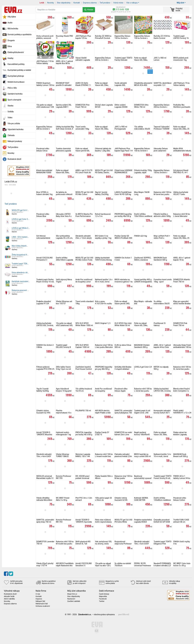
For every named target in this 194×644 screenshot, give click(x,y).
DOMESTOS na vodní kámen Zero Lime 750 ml (123, 435)
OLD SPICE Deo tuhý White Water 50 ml (123, 324)
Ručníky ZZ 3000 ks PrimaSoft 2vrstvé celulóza (103, 38)
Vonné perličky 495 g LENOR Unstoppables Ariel (143, 282)
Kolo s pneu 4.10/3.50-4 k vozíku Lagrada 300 (103, 304)
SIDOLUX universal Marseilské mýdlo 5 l (45, 477)
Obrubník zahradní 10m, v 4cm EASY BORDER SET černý (44, 456)
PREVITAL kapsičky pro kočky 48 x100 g (84, 433)
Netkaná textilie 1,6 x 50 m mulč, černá (104, 281)
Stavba (10, 106)
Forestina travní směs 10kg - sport (163, 281)
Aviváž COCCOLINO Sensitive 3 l (84, 564)
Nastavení (71, 599)
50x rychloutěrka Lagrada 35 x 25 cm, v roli (64, 238)
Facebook (103, 599)
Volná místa (118, 3)
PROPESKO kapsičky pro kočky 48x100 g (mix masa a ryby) (123, 216)
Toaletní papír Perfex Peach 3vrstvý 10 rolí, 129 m (45, 282)
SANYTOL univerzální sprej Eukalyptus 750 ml (123, 413)
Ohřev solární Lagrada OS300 (121, 106)
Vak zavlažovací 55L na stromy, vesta (103, 543)
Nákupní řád (40, 601)
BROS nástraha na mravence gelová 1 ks (124, 281)
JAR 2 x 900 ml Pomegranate (121, 128)
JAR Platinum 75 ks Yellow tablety (181, 84)
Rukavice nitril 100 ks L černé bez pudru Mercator (143, 391)
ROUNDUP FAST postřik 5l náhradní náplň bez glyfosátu (64, 85)
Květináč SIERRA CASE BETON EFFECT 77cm (141, 500)
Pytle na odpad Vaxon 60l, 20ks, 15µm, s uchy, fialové (143, 325)
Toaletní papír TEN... (20, 264)
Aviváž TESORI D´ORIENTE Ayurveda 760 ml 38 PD (84, 522)
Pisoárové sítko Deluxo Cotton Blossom (180, 500)
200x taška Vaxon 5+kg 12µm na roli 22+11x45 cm (63, 369)
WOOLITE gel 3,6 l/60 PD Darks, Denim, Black (104, 173)
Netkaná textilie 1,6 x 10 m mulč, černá (162, 455)
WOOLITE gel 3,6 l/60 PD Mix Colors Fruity (84, 259)
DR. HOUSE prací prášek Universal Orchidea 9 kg (82, 478)
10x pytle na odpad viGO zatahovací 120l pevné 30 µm (45, 107)
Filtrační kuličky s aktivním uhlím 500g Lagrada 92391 (162, 216)
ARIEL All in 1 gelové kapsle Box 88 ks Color (64, 63)
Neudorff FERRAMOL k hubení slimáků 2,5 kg (162, 566)
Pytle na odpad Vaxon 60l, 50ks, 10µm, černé (63, 173)
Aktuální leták (9, 596)
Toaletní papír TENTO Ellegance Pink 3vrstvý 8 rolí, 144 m (163, 544)
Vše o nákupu (132, 3)
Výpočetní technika (15, 129)
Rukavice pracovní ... (20, 290)
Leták (42, 3)
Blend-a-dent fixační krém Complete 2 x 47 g (181, 391)
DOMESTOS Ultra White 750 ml (141, 106)
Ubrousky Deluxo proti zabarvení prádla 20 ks (161, 151)
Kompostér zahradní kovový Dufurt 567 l (162, 412)
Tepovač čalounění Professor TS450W (162, 128)
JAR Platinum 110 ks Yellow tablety (45, 62)
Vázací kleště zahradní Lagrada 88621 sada (83, 60)
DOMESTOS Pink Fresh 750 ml (180, 324)
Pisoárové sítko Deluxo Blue (43, 215)
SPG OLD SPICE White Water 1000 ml (84, 324)
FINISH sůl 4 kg (141, 236)
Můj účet (180, 3)
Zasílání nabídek (74, 601)
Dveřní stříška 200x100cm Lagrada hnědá (64, 260)
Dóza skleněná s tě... (20, 273)
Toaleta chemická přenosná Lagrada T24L (63, 151)
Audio (10, 23)
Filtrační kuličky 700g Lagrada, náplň (143, 171)
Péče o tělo (12, 88)
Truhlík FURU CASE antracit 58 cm (181, 521)
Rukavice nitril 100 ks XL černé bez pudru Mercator (182, 369)
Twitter (102, 601)
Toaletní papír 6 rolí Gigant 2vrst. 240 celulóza (142, 413)
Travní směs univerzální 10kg (82, 128)
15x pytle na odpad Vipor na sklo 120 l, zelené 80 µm (103, 566)
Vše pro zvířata (14, 123)
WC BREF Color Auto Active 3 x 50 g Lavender (182, 566)
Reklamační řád (42, 604)
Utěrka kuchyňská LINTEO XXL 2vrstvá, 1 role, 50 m (162, 391)
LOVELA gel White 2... (21, 228)
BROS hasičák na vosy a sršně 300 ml (142, 455)
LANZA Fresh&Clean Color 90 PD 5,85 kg (123, 193)
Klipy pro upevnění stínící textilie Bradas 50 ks (182, 304)
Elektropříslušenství (16, 52)
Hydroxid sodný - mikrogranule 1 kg (63, 433)
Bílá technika (13, 29)
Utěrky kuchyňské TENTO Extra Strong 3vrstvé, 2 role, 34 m (103, 260)
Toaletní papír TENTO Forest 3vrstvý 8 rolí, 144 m (163, 478)
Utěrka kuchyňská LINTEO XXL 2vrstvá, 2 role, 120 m (45, 325)
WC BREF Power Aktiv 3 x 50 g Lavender (63, 500)
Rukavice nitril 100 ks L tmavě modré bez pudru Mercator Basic (104, 456)
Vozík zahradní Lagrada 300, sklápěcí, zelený (121, 85)
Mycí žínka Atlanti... (20, 246)
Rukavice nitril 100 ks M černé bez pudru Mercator (163, 194)
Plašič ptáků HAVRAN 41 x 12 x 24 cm (182, 413)
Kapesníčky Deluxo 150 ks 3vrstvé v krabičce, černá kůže (162, 173)
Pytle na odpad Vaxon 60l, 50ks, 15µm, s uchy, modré (143, 60)
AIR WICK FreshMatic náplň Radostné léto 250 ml (65, 566)
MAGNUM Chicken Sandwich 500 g (142, 346)
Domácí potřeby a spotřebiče (20, 35)
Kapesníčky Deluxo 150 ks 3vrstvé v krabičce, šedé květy (123, 38)
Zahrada (11, 135)
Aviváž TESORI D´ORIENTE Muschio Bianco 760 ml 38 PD (45, 435)
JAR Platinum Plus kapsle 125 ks (83, 37)
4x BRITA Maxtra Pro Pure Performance (84, 215)
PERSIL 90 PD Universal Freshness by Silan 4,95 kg (143, 566)
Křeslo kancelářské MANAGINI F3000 (44, 171)
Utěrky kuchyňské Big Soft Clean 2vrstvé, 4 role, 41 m (65, 129)
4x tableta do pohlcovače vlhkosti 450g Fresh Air (64, 194)
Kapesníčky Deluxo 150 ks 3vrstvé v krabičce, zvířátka (142, 38)
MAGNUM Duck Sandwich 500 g (160, 259)
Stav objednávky (64, 3)
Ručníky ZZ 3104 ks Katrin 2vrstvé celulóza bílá (162, 38)
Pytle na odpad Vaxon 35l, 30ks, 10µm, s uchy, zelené (162, 435)
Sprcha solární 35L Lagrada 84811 (64, 106)
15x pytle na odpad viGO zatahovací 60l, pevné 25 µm (64, 325)
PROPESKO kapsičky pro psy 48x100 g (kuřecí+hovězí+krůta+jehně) (107, 369)
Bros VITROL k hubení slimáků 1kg (44, 193)
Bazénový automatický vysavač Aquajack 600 (143, 478)
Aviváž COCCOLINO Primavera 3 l (44, 259)
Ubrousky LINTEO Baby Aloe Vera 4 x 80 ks (64, 216)
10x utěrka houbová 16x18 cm (84, 390)
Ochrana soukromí (43, 606)
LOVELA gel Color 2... (21, 219)
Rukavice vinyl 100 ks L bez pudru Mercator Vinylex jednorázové (104, 347)
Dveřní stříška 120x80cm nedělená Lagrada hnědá (162, 500)
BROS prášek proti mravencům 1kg (181, 59)
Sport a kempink (14, 100)
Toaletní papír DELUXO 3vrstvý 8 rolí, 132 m (63, 347)
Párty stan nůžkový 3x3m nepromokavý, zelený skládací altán (104, 522)
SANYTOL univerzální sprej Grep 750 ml (45, 521)
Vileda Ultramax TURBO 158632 (62, 455)
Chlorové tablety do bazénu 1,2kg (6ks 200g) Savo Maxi (103, 151)
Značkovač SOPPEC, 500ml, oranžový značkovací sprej (143, 260)
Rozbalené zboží (14, 159)
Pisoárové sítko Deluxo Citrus (43, 150)
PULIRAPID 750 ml (83, 411)
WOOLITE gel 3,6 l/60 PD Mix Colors (84, 193)
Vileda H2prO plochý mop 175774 (45, 564)
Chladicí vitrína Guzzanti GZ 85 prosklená (121, 500)
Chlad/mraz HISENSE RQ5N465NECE (124, 171)
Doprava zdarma (90, 3)
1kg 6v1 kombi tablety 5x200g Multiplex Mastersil (44, 391)
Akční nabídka (9, 599)
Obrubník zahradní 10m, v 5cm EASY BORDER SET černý (142, 544)
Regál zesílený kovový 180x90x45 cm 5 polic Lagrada (142, 435)
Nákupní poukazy (15, 141)
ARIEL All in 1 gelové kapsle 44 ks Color (162, 346)
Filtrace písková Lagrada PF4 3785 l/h (45, 368)
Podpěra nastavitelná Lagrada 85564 (143, 521)
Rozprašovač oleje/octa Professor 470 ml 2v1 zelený (123, 544)
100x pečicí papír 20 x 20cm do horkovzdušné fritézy (104, 500)
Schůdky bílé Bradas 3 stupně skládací (123, 368)
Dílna (10, 46)
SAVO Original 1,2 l (103, 323)
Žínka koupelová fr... (20, 255)
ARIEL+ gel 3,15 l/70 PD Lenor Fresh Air (84, 171)
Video (10, 118)
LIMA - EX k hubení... (20, 237)
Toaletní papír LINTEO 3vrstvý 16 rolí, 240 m (181, 38)
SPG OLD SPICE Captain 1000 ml (82, 346)
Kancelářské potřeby (16, 64)
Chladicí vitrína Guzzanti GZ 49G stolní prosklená (43, 413)
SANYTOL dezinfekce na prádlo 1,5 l (163, 84)
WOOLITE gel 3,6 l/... (20, 210)
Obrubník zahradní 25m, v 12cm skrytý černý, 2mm (84, 238)
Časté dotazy (104, 594)
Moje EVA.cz (72, 594)
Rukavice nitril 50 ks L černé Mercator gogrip (182, 216)
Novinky (51, 3)
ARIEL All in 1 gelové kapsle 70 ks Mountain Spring (182, 260)
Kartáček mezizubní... (21, 281)
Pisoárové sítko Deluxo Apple (121, 390)
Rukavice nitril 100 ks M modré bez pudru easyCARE (65, 544)
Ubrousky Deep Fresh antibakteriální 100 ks (182, 346)
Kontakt (77, 3)
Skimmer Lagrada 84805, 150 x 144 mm (83, 456)
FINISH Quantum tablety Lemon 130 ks (45, 84)
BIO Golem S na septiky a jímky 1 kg (103, 237)
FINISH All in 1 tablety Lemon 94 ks (182, 477)
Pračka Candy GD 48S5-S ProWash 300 (123, 237)
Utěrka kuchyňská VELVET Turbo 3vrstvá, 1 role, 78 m (182, 194)
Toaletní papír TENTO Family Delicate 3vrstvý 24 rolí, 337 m (124, 60)
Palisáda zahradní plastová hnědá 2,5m (123, 455)
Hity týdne (12, 17)
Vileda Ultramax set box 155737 (64, 302)
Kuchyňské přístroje (16, 76)
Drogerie (11, 40)
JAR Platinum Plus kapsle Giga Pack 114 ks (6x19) (124, 151)
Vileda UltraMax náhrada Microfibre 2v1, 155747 (44, 500)
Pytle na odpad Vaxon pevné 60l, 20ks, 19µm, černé (83, 151)
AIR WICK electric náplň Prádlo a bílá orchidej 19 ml (103, 413)
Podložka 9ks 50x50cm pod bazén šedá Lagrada (182, 107)
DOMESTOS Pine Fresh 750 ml (82, 106)
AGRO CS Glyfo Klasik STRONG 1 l (83, 84)
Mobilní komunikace (16, 82)
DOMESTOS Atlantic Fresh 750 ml (182, 281)
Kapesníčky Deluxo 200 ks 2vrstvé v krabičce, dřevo (44, 129)
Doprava (39, 599)
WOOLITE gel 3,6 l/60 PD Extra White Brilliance (124, 522)
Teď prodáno (105, 3)
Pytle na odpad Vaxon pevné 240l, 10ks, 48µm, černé (122, 304)
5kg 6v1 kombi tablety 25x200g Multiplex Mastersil (103, 194)
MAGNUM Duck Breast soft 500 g (180, 455)
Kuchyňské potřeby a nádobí (19, 70)
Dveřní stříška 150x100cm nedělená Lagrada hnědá (143, 216)
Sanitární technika (15, 94)
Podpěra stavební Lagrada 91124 (44, 302)
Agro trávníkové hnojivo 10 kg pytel (64, 390)
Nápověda (103, 596)
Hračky (10, 58)
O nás (38, 594)
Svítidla (11, 112)
